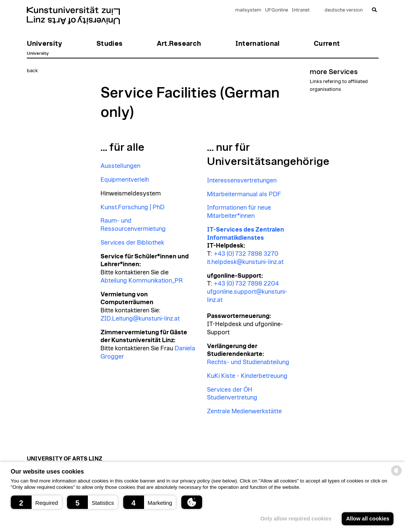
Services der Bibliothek (132, 243)
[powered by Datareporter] (396, 475)
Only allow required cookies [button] (296, 519)
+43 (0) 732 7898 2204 (246, 284)
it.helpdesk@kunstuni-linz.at (245, 262)
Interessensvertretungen (242, 181)
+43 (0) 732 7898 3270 (246, 254)
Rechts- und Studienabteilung (248, 362)
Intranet (301, 10)
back (32, 71)
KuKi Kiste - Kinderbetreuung (247, 376)
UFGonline (277, 10)
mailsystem (248, 10)
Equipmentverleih (125, 180)
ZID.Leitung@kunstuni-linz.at (140, 319)
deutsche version (344, 10)
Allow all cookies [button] (368, 519)
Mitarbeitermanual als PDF (244, 194)
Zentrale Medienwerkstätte (244, 411)
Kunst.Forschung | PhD (133, 207)
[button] (36, 502)
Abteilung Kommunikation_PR (142, 281)
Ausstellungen (120, 166)
